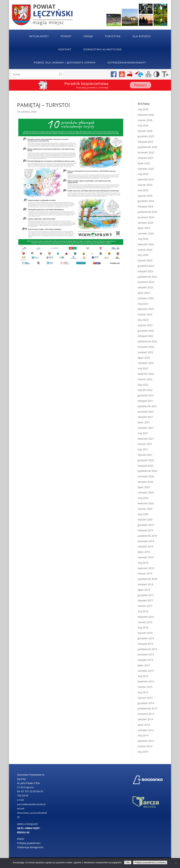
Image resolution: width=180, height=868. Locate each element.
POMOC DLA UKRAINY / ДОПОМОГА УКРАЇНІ (65, 62)
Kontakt (65, 49)
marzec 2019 (145, 573)
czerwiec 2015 (146, 671)
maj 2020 (143, 498)
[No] (176, 863)
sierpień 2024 (146, 223)
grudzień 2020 (146, 460)
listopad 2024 (146, 206)
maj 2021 (143, 433)
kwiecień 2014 (146, 741)
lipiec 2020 (144, 487)
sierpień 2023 (146, 287)
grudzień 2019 (146, 525)
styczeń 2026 (145, 131)
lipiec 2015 (144, 665)
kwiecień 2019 (146, 568)
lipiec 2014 (144, 725)
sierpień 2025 (146, 158)
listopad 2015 (146, 644)
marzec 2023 (145, 314)
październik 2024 (147, 212)
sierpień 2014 (146, 719)
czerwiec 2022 (146, 363)
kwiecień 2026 (146, 115)
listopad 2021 (146, 401)
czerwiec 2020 (146, 492)
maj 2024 (143, 239)
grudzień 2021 (146, 395)
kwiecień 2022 (146, 374)
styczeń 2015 (145, 698)
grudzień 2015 (146, 638)
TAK (128, 862)
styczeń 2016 (145, 633)
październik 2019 (147, 536)
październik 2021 (147, 406)
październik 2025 (147, 147)
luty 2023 (143, 320)
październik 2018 (147, 579)
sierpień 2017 (146, 600)
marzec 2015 (145, 687)
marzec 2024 (145, 250)
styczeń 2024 (145, 260)
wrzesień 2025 (146, 152)
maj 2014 (143, 735)
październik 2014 (147, 708)
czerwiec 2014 (146, 730)
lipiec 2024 (144, 228)
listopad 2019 (146, 530)
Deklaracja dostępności (30, 847)
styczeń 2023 (145, 325)
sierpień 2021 (146, 417)
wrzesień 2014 (146, 714)
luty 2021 (143, 449)
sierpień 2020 (146, 482)
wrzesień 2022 (146, 347)
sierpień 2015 (146, 660)
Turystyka (113, 36)
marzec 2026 (145, 120)
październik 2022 (147, 341)
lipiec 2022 (144, 358)
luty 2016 (143, 627)
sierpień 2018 (146, 584)
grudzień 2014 (146, 703)
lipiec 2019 (144, 552)
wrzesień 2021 (146, 412)
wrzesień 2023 (146, 282)
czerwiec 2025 (146, 169)
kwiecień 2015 (146, 681)
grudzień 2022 (146, 331)
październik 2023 (147, 277)
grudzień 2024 (146, 201)
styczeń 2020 (145, 519)
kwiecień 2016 (146, 617)
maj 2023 (143, 304)
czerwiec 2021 (146, 428)
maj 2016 (143, 611)
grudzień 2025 (146, 136)
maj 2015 (143, 676)
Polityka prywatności (29, 843)
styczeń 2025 (145, 196)
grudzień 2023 (146, 266)
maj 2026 (143, 109)
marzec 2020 (145, 509)
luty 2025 (143, 190)
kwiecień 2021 (146, 439)
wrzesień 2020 (146, 476)
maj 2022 (143, 368)
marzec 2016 (145, 622)
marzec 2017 (145, 606)
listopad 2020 (146, 466)
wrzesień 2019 (146, 541)
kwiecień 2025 (146, 179)
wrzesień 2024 (146, 217)
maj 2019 (143, 563)
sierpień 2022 (146, 352)
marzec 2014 (145, 746)
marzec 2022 (145, 379)
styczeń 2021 (145, 455)
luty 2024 (143, 255)
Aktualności (39, 36)
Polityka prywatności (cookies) (150, 862)
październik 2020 (147, 471)
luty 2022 (143, 385)
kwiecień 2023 (146, 309)
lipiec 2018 (144, 590)
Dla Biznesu (142, 36)
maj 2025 (143, 174)
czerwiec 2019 (146, 557)
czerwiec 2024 (146, 233)
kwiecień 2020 (146, 503)
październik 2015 (147, 649)
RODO (21, 839)
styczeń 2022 (145, 390)
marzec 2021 (145, 444)
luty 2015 (143, 692)
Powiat (66, 36)
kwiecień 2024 (146, 244)
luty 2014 (143, 752)
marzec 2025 (145, 185)
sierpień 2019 (146, 546)
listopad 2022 (146, 336)
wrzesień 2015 (146, 654)
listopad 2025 (146, 142)
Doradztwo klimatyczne (102, 49)
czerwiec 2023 (146, 298)
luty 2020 (143, 514)
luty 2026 (143, 125)
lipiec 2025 (144, 163)
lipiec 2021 (144, 422)
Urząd (88, 36)
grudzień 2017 (146, 595)
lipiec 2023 (144, 293)
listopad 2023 (146, 271)
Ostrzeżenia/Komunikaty (127, 62)
